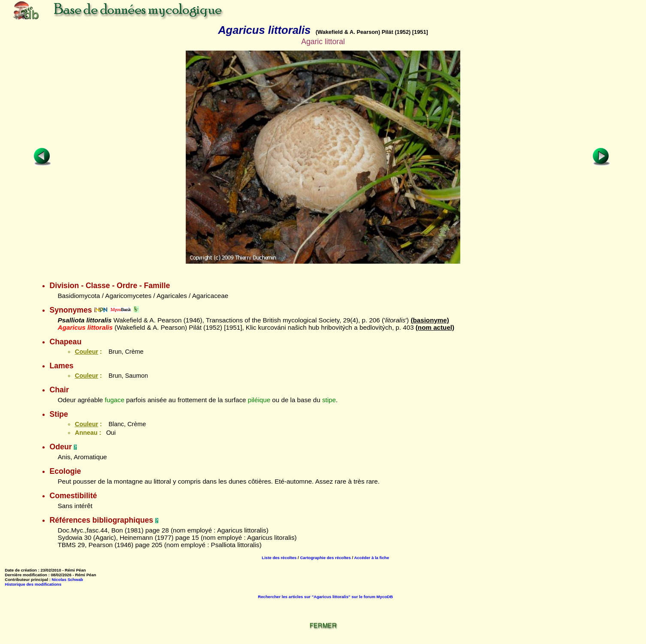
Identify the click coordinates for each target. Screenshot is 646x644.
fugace (115, 400)
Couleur (86, 352)
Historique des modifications (33, 584)
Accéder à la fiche (371, 558)
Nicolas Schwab (68, 579)
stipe (329, 400)
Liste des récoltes (279, 558)
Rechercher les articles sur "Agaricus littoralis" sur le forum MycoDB (325, 597)
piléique (259, 400)
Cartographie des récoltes (325, 558)
